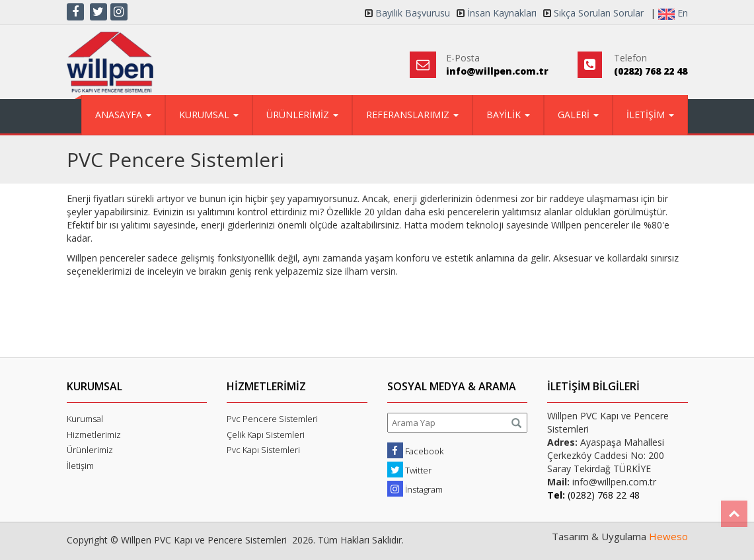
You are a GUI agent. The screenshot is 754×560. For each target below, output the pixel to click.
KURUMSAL (209, 115)
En (673, 13)
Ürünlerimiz (90, 450)
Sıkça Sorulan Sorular (599, 13)
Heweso (668, 536)
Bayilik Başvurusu (413, 13)
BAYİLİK (508, 115)
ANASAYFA (123, 115)
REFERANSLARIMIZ (412, 115)
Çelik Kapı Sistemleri (266, 435)
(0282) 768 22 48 (651, 71)
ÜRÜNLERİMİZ (302, 115)
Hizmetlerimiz (94, 435)
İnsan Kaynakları (502, 13)
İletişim (80, 466)
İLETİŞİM (650, 115)
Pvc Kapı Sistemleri (263, 450)
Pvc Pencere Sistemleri (272, 419)
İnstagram (415, 489)
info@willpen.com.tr (497, 71)
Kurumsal (85, 419)
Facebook (415, 450)
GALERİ (578, 115)
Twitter (409, 470)
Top (734, 514)
